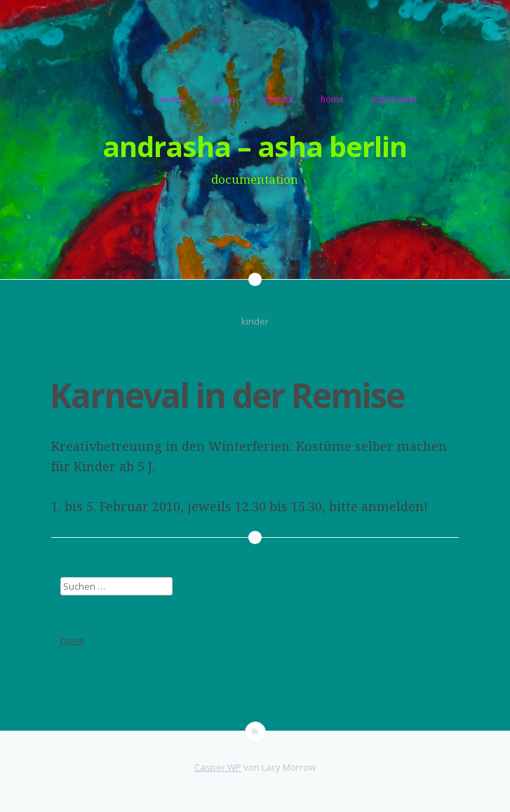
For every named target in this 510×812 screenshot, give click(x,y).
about (223, 99)
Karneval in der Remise (227, 395)
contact (278, 99)
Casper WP (218, 767)
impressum (394, 99)
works (171, 99)
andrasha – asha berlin (255, 146)
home (332, 99)
